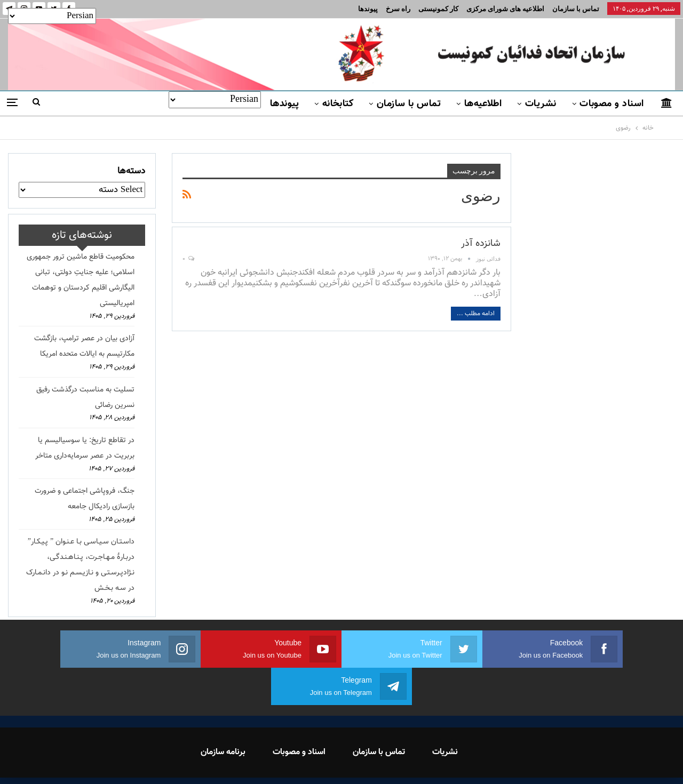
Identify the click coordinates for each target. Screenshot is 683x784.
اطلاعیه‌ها (483, 104)
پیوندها (368, 9)
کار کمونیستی (438, 9)
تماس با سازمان (576, 9)
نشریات (541, 104)
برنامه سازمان (223, 715)
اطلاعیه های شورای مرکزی (505, 9)
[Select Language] (215, 100)
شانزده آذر (481, 244)
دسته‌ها (131, 171)
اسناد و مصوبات (611, 104)
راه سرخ (398, 9)
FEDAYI (318, 762)
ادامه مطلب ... (476, 314)
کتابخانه (338, 104)
